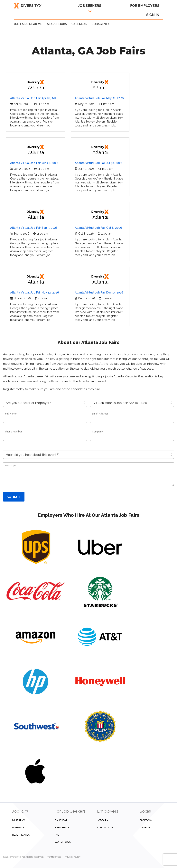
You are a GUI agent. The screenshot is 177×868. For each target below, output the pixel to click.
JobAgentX (101, 24)
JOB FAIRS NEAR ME (28, 24)
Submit (14, 497)
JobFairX (103, 820)
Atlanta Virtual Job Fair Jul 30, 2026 (99, 163)
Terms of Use (54, 857)
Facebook (146, 820)
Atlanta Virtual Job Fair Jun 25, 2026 (34, 163)
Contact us (105, 828)
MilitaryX (19, 820)
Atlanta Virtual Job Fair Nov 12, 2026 (35, 293)
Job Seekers (90, 6)
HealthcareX (21, 835)
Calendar (79, 24)
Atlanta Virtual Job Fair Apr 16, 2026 (34, 98)
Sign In (153, 15)
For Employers (145, 6)
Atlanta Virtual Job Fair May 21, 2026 (99, 98)
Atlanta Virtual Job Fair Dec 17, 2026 (99, 293)
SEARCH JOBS (57, 24)
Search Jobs (63, 842)
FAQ (57, 835)
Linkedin (145, 828)
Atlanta (35, 85)
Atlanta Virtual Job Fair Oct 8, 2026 (98, 228)
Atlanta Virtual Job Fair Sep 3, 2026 (34, 228)
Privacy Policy (73, 857)
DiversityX (28, 6)
